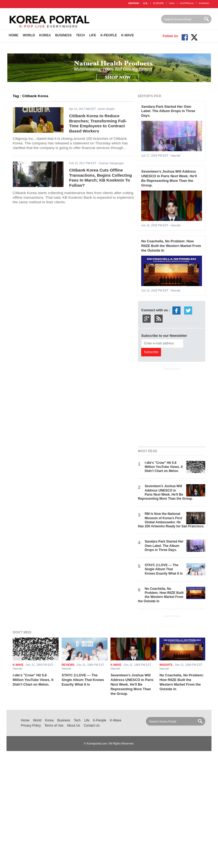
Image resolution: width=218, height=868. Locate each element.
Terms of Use (54, 726)
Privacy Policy (31, 726)
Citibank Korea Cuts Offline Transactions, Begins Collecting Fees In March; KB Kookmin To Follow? (100, 178)
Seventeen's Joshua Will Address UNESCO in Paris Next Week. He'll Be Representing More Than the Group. (169, 178)
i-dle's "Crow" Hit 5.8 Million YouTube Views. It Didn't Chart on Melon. (164, 467)
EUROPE (158, 3)
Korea (45, 35)
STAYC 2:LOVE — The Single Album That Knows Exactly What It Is (164, 569)
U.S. (146, 3)
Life (93, 35)
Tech (80, 35)
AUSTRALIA (187, 3)
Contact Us (92, 726)
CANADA (204, 3)
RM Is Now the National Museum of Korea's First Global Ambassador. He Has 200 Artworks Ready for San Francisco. (171, 520)
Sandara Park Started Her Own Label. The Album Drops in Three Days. (168, 111)
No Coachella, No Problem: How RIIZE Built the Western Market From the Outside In (171, 246)
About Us (73, 726)
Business (63, 35)
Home (14, 35)
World (29, 35)
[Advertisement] (178, 406)
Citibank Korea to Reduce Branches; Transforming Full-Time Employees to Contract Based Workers (98, 123)
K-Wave (128, 35)
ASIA (172, 3)
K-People (109, 35)
